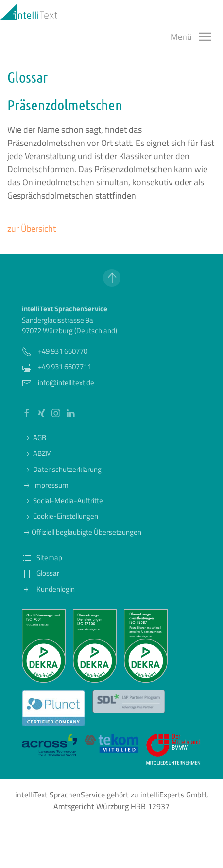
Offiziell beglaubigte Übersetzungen (82, 532)
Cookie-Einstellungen (60, 516)
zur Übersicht (32, 228)
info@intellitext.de (66, 383)
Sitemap (42, 557)
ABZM (37, 453)
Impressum (45, 485)
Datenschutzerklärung (62, 469)
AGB (34, 438)
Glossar (41, 573)
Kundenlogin (48, 589)
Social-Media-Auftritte (62, 500)
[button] (191, 36)
